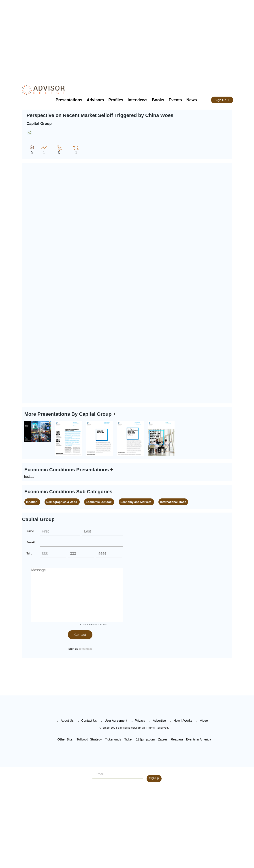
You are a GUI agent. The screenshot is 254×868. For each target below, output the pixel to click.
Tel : (29, 554)
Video (204, 721)
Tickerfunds (113, 739)
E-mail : (31, 542)
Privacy (140, 721)
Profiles (116, 100)
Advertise (159, 721)
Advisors (95, 100)
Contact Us (89, 721)
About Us (67, 721)
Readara (177, 739)
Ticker (128, 739)
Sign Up (222, 100)
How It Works (183, 721)
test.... (29, 477)
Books (158, 100)
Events (175, 100)
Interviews (138, 100)
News (192, 100)
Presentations (69, 100)
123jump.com (145, 739)
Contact (80, 635)
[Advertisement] (134, 38)
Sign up (73, 649)
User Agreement (116, 721)
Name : (31, 531)
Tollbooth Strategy (89, 739)
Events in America (199, 739)
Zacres (163, 739)
